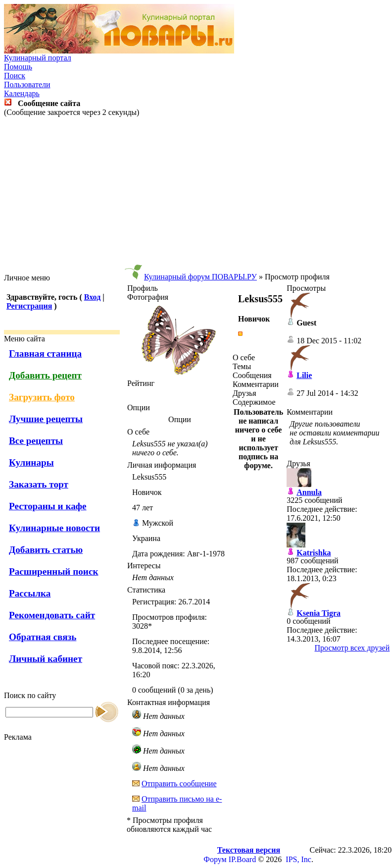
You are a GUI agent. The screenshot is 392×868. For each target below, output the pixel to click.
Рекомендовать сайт (52, 615)
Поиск (15, 76)
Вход (92, 297)
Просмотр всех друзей (352, 648)
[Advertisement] (196, 195)
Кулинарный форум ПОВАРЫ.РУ (200, 277)
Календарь (22, 93)
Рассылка (30, 593)
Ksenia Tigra (318, 613)
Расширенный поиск (54, 571)
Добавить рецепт (45, 375)
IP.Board (243, 859)
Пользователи (27, 84)
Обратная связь (43, 637)
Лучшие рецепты (46, 419)
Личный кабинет (46, 659)
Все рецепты (36, 441)
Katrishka (314, 553)
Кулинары (31, 462)
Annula (309, 492)
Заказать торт (39, 484)
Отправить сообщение (179, 784)
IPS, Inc (298, 859)
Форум (215, 859)
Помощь (18, 67)
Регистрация (29, 306)
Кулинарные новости (54, 528)
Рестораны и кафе (48, 506)
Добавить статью (46, 550)
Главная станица (45, 353)
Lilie (304, 375)
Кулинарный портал (38, 58)
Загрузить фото (42, 397)
